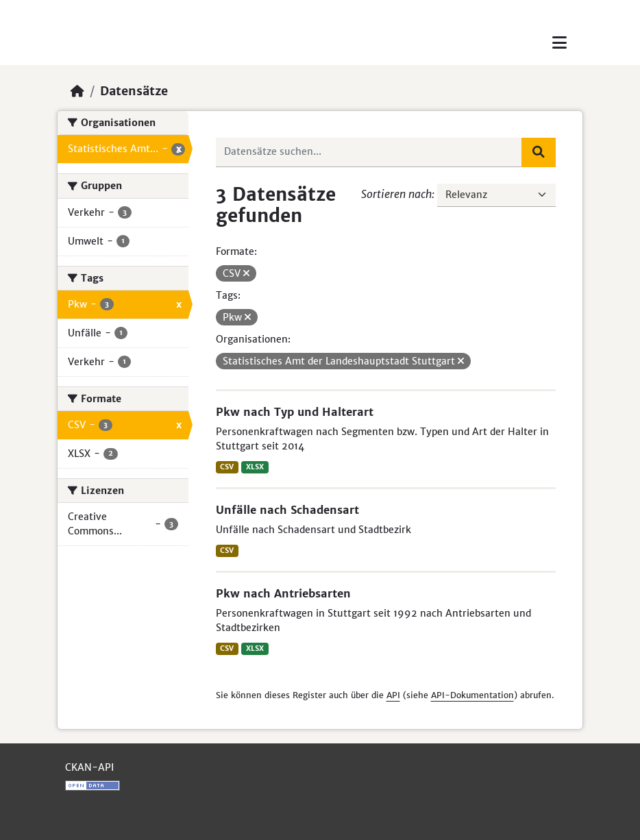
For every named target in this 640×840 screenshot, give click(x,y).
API (393, 695)
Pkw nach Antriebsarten (283, 593)
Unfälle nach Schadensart (287, 510)
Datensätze (134, 91)
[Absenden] (539, 152)
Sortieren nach (396, 194)
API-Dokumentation (472, 695)
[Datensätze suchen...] (369, 152)
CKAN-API (89, 767)
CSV (227, 467)
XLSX (255, 467)
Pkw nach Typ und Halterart (295, 412)
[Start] (77, 91)
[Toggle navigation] (559, 43)
